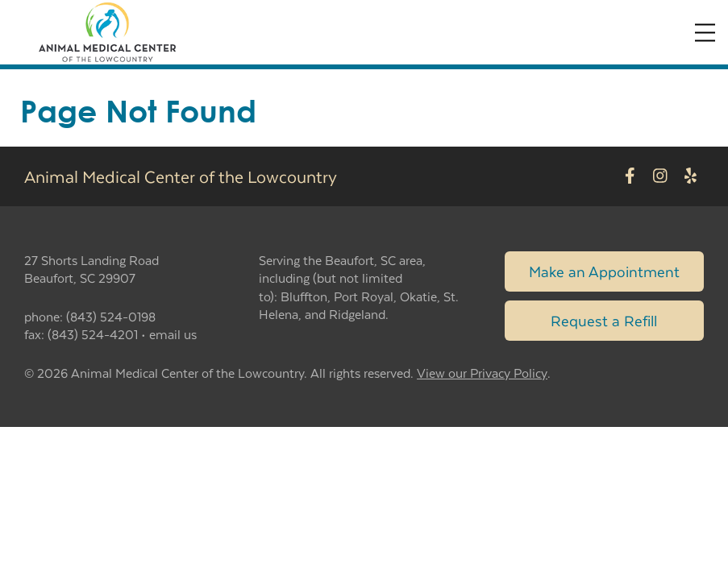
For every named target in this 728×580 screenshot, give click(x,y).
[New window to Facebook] (630, 176)
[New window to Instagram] (660, 176)
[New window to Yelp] (691, 176)
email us (173, 334)
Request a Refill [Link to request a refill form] (604, 320)
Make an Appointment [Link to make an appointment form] (604, 271)
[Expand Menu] (705, 33)
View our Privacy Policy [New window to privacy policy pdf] (482, 373)
